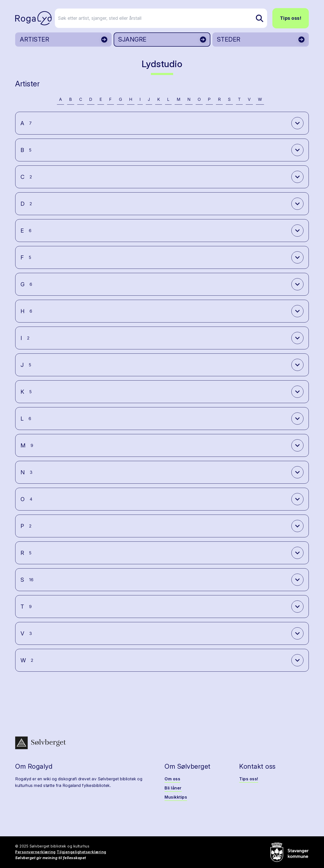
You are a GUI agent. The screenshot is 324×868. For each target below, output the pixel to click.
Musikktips (176, 797)
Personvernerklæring (35, 852)
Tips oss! (291, 18)
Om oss (172, 779)
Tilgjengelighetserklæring (82, 852)
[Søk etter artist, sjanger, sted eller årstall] (164, 18)
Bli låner (173, 788)
